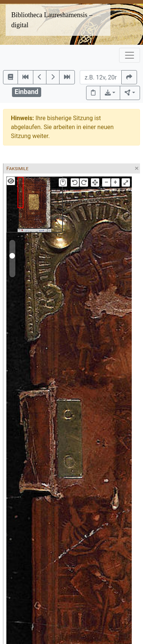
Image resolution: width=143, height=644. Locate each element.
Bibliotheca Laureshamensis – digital (52, 20)
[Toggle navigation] (130, 55)
